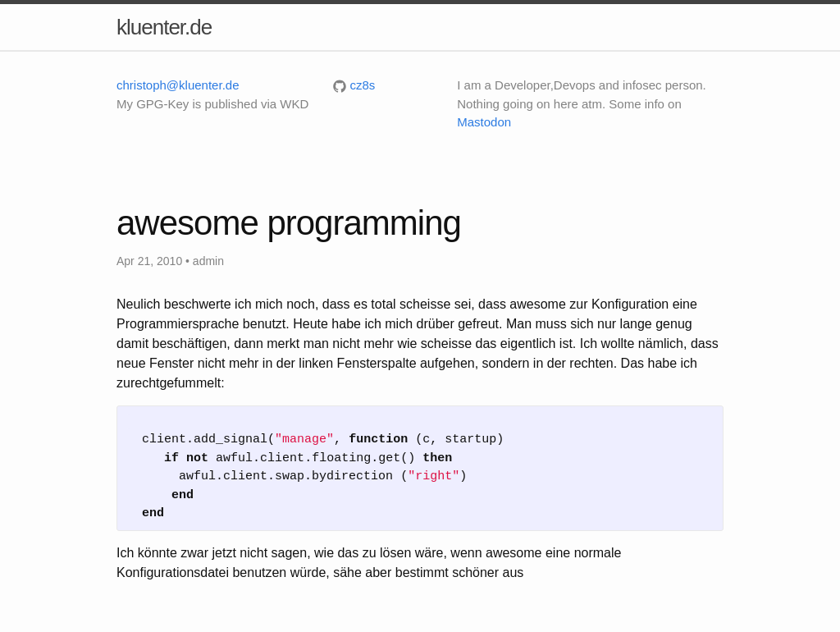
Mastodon (484, 122)
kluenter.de (164, 27)
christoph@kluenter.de (178, 85)
